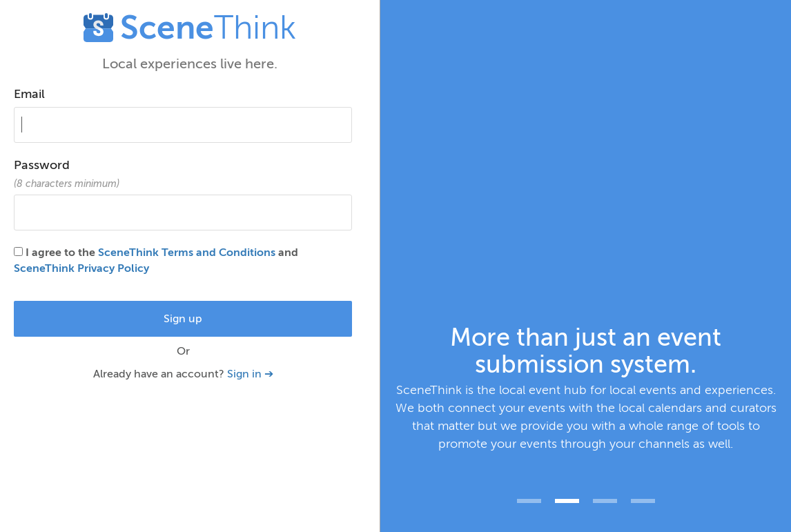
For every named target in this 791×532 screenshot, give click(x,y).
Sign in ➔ (250, 374)
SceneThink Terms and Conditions (187, 253)
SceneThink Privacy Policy (81, 268)
